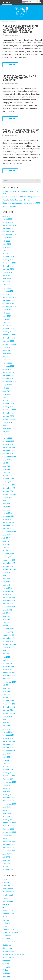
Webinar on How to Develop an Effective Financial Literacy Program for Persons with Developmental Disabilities (20, 29)
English (27, 2)
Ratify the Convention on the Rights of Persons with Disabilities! (19, 78)
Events (5, 898)
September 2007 (9, 851)
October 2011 (8, 748)
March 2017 (7, 551)
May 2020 (6, 432)
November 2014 (9, 638)
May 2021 (6, 394)
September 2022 (9, 344)
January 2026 (8, 222)
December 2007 (9, 842)
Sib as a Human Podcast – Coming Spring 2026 (21, 203)
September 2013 (9, 682)
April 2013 (6, 694)
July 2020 (6, 426)
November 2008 (9, 826)
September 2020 (9, 419)
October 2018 (8, 491)
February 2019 (8, 479)
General (6, 904)
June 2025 (7, 244)
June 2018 (6, 504)
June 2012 (6, 723)
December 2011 (9, 741)
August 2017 (7, 535)
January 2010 (8, 795)
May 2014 (6, 657)
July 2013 (6, 685)
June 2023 (7, 316)
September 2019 (9, 457)
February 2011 (8, 770)
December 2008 (9, 823)
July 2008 (6, 838)
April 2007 (7, 863)
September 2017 (9, 532)
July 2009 (6, 810)
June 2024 (7, 278)
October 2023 (8, 304)
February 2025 (8, 257)
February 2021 (8, 404)
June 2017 (6, 541)
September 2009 (9, 804)
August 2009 (7, 807)
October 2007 (8, 848)
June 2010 (6, 792)
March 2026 (7, 219)
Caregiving (7, 882)
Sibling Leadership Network (13, 954)
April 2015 (6, 623)
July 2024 (6, 275)
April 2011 (6, 763)
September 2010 (9, 782)
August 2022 (7, 347)
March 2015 (7, 626)
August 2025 (7, 238)
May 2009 (6, 817)
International (8, 911)
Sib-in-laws (7, 948)
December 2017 (9, 522)
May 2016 (6, 582)
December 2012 (9, 704)
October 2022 (8, 341)
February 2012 (8, 735)
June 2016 (6, 579)
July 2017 (6, 538)
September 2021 (9, 382)
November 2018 (9, 488)
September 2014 (9, 644)
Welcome (6, 976)
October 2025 (8, 232)
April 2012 (6, 729)
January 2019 (8, 482)
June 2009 (7, 813)
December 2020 (9, 410)
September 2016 (9, 569)
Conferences (8, 889)
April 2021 (6, 397)
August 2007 (7, 854)
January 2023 (8, 332)
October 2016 (8, 566)
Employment (8, 895)
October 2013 (8, 679)
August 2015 (7, 610)
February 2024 (8, 291)
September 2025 (9, 235)
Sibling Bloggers (9, 951)
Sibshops (6, 961)
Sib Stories (7, 945)
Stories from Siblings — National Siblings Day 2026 (20, 193)
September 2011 (9, 751)
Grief (4, 907)
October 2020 (8, 416)
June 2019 (6, 466)
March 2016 (7, 588)
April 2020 (6, 435)
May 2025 (6, 247)
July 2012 (6, 720)
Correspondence (9, 892)
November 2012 (9, 707)
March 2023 (7, 325)
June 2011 (6, 757)
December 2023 (9, 297)
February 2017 (8, 554)
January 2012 (8, 738)
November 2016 (9, 563)
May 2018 (6, 507)
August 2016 (7, 572)
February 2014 (8, 666)
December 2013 (9, 673)
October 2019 (8, 454)
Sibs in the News (9, 958)
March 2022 (7, 363)
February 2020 (8, 441)
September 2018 (9, 494)
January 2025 (8, 260)
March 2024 (7, 288)
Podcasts (6, 923)
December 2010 (9, 776)
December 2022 (9, 335)
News (5, 917)
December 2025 (9, 225)
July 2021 (6, 388)
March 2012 (7, 732)
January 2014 (8, 669)
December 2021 (9, 372)
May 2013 (6, 691)
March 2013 (7, 698)
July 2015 (6, 613)
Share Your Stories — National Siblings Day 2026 (21, 197)
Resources (7, 936)
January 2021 (8, 407)
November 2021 (9, 376)
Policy (5, 926)
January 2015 (8, 632)
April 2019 (6, 472)
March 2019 (7, 476)
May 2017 (6, 544)
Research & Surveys (11, 933)
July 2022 (6, 350)
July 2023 (6, 313)
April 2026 (6, 216)
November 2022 (9, 338)
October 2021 (8, 379)
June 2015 (6, 616)
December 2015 (9, 597)
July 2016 (6, 576)
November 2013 (9, 676)
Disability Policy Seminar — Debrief (16, 200)
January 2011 (7, 773)
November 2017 (9, 526)
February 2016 (8, 591)
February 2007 (8, 870)
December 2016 (9, 560)
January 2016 (8, 594)
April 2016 (6, 585)
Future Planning (9, 901)
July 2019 (6, 463)
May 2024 (6, 282)
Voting (5, 970)
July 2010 (6, 788)
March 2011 (7, 766)
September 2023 (9, 307)
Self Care (6, 939)
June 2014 (6, 654)
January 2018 (8, 519)
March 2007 (7, 867)
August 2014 (7, 648)
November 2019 (9, 451)
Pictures (6, 920)
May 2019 (6, 469)
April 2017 (6, 547)
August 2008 (7, 835)
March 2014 (7, 663)
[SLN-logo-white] (21, 11)
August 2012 (7, 716)
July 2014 (6, 651)
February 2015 (8, 629)
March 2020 (7, 438)
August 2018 (7, 497)
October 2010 (8, 779)
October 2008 (8, 829)
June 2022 (7, 354)
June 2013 (6, 688)
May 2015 (6, 619)
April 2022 (6, 360)
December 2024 (9, 263)
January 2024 (8, 294)
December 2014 (9, 635)
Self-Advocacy (9, 942)
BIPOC (5, 879)
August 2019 (7, 460)
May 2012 (6, 726)
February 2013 (8, 701)
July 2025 (6, 241)
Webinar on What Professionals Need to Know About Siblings (21, 131)
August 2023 (7, 310)
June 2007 (7, 860)
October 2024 (8, 269)
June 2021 (6, 391)
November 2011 (9, 745)
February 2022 (8, 366)
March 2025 (7, 253)
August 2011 (7, 754)
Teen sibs (6, 967)
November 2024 (9, 266)
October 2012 (8, 710)
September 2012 (9, 713)
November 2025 (9, 228)
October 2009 (8, 801)
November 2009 (9, 798)
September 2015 (9, 607)
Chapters (6, 886)
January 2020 (8, 444)
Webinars (6, 973)
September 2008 (9, 832)
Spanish (6, 964)
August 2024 (7, 272)
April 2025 (6, 250)
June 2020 (7, 429)
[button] (40, 3)
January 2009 (8, 820)
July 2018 (6, 501)
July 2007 (6, 857)
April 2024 (7, 285)
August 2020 (7, 422)
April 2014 (6, 660)
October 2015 (8, 604)
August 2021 (7, 385)
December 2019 (9, 447)
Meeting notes (8, 914)
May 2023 (6, 319)
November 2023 (9, 300)
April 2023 (6, 322)
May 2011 (6, 760)
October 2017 (8, 529)
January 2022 (8, 369)
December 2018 (9, 485)
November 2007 (9, 845)
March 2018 (7, 513)
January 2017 (8, 557)
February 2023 (8, 329)
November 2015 (9, 601)
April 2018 (6, 510)
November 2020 (9, 413)
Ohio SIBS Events (9, 206)
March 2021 (7, 401)
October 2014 (8, 641)
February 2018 (8, 516)
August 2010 (7, 785)
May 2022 (6, 357)
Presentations (8, 929)
